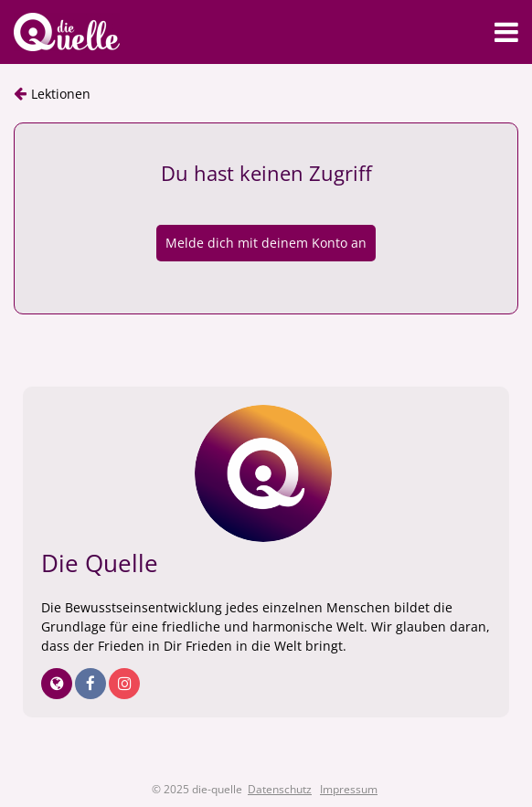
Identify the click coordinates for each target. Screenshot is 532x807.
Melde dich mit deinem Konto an (266, 243)
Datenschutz (280, 789)
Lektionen (61, 94)
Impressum (349, 789)
